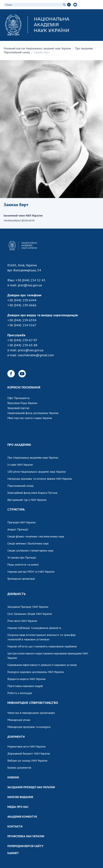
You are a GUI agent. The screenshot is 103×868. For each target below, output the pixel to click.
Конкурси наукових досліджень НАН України (36, 672)
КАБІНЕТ (13, 853)
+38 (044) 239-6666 (22, 305)
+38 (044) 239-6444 (22, 300)
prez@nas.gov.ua (30, 285)
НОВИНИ (13, 777)
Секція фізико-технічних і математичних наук (36, 536)
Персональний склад (17, 52)
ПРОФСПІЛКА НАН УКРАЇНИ (26, 836)
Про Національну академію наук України (33, 458)
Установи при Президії (22, 557)
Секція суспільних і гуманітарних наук (30, 550)
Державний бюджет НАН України (29, 753)
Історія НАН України (20, 465)
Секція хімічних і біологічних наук (28, 543)
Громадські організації (21, 579)
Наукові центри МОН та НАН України (31, 572)
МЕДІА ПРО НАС (18, 807)
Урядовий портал (18, 408)
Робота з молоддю (20, 693)
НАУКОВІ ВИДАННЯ (20, 797)
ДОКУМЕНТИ (16, 737)
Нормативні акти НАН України (26, 746)
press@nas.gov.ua (31, 350)
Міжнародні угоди (19, 720)
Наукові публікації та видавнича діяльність (34, 628)
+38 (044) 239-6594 (22, 320)
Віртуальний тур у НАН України (27, 500)
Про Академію (84, 48)
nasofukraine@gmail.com (36, 355)
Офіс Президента (18, 398)
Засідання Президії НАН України (28, 607)
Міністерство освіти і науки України (30, 418)
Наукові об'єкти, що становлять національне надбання (42, 646)
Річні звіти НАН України (22, 621)
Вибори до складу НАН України (27, 760)
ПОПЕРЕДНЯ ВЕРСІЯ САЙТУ (25, 846)
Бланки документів (19, 768)
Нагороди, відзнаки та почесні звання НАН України (40, 479)
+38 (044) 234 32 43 (30, 280)
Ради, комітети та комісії (23, 564)
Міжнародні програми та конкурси (29, 727)
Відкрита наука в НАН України (26, 679)
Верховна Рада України (22, 403)
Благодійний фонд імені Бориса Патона (32, 493)
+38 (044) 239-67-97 (22, 340)
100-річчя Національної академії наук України (36, 472)
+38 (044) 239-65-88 (22, 345)
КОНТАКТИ (15, 826)
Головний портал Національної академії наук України (37, 48)
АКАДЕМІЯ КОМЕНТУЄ (22, 817)
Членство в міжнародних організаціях (31, 713)
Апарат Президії (18, 529)
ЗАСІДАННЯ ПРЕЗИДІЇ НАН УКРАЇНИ (31, 787)
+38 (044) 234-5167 (22, 325)
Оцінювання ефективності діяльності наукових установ (42, 665)
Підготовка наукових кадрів (25, 686)
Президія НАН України (21, 522)
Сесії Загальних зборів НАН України (30, 614)
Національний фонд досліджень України (33, 413)
